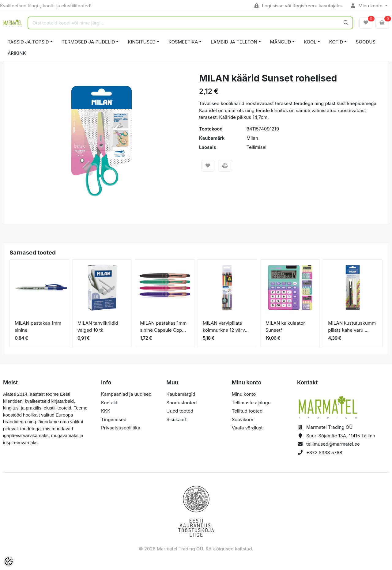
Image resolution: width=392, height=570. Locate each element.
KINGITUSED (142, 42)
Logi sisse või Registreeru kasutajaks (298, 6)
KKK (106, 411)
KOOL (310, 42)
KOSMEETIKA (183, 42)
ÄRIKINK (17, 53)
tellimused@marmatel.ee (333, 444)
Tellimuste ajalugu (251, 403)
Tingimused (114, 419)
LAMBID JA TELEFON (234, 42)
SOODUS (366, 42)
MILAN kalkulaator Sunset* (285, 327)
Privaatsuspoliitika (121, 428)
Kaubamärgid (181, 394)
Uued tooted (180, 411)
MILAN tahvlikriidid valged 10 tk (98, 327)
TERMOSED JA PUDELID (89, 42)
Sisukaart (176, 419)
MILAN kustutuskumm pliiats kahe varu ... (352, 327)
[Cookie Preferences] (9, 561)
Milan (252, 138)
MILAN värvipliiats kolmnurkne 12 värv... (226, 327)
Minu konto (367, 6)
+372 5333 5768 (324, 453)
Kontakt (109, 403)
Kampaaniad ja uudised (126, 394)
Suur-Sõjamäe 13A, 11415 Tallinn (341, 436)
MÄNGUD (281, 42)
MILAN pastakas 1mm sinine (38, 327)
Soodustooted (181, 403)
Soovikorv (243, 419)
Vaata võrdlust (247, 428)
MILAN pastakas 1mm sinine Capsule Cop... (163, 327)
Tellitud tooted (247, 411)
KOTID (336, 42)
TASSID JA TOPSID (28, 42)
